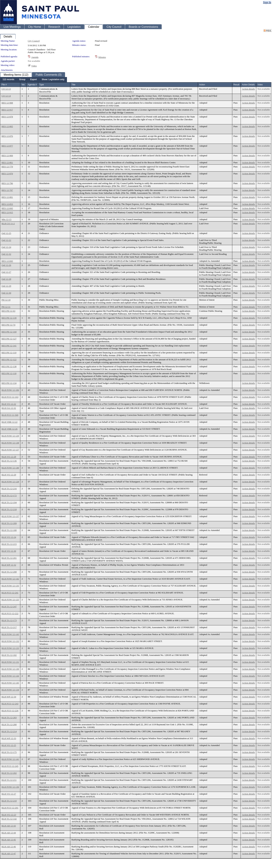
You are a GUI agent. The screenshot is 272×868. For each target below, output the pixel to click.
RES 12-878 (7, 117)
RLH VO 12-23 (9, 815)
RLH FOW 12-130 (10, 669)
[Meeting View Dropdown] (53, 80)
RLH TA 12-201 (9, 558)
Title (73, 85)
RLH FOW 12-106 (10, 390)
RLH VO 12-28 (9, 457)
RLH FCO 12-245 (10, 766)
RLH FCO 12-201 (10, 808)
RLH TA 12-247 (9, 607)
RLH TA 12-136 (9, 461)
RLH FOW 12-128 (10, 482)
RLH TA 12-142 (9, 819)
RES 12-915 (7, 212)
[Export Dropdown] (33, 80)
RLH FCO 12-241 (10, 593)
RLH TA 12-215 (9, 544)
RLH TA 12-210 (9, 801)
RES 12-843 (7, 208)
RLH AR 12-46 (9, 847)
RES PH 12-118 (9, 373)
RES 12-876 (7, 136)
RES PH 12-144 (9, 332)
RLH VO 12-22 (9, 404)
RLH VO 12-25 (9, 745)
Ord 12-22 (6, 240)
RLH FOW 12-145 (10, 683)
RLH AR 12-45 (9, 840)
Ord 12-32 (6, 254)
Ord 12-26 (6, 265)
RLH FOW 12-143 (10, 634)
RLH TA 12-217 (9, 627)
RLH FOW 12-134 (10, 690)
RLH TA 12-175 (9, 752)
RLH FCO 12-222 (10, 613)
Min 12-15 (7, 219)
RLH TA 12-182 (9, 655)
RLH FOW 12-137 (10, 516)
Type (42, 85)
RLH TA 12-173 (9, 620)
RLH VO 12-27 (9, 794)
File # (4, 85)
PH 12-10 (6, 300)
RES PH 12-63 (8, 311)
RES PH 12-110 (9, 353)
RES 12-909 (7, 156)
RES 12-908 (7, 103)
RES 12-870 (7, 174)
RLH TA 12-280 (9, 724)
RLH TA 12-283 (9, 718)
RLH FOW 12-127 (10, 450)
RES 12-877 (7, 146)
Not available (34, 61)
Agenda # (32, 85)
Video (34, 66)
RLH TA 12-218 (9, 509)
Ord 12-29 (6, 286)
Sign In (267, 2)
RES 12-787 (7, 190)
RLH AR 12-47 (9, 854)
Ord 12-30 (6, 293)
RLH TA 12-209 (9, 523)
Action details (248, 89)
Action (202, 85)
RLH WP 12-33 (9, 738)
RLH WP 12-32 (9, 565)
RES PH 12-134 (9, 383)
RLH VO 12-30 (9, 551)
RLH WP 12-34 (9, 697)
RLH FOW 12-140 (10, 468)
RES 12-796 (7, 183)
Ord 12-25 (6, 233)
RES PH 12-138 (9, 366)
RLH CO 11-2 (8, 224)
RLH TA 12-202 (9, 773)
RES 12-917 (7, 110)
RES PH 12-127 (9, 339)
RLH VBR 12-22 (10, 422)
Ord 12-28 (6, 279)
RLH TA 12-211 (9, 780)
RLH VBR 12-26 (10, 429)
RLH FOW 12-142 (10, 579)
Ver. (23, 85)
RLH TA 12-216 (9, 489)
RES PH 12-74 (8, 325)
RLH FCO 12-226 (10, 711)
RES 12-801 (7, 197)
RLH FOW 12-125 (10, 600)
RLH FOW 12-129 (10, 436)
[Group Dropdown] (22, 80)
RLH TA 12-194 (9, 502)
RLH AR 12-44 (9, 833)
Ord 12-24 (6, 247)
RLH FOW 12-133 (10, 648)
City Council (34, 41)
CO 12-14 (6, 96)
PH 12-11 (6, 307)
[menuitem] (8, 80)
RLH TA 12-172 (9, 495)
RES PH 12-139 (9, 318)
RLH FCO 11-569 (10, 415)
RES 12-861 (7, 162)
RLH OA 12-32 (9, 408)
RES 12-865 (7, 126)
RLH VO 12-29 (9, 475)
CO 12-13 (6, 89)
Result (236, 85)
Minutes (102, 57)
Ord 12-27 (6, 272)
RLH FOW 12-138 (10, 443)
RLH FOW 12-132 (10, 641)
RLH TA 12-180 (9, 530)
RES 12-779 (7, 167)
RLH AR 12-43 (9, 826)
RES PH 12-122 (9, 359)
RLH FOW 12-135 (10, 586)
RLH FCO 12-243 (10, 704)
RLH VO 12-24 (9, 537)
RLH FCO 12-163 (10, 397)
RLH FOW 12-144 (10, 676)
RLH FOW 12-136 (10, 787)
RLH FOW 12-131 (10, 662)
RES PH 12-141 (9, 346)
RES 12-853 (7, 204)
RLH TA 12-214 (9, 731)
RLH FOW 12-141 (10, 759)
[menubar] (33, 80)
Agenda (35, 57)
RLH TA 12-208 (9, 572)
